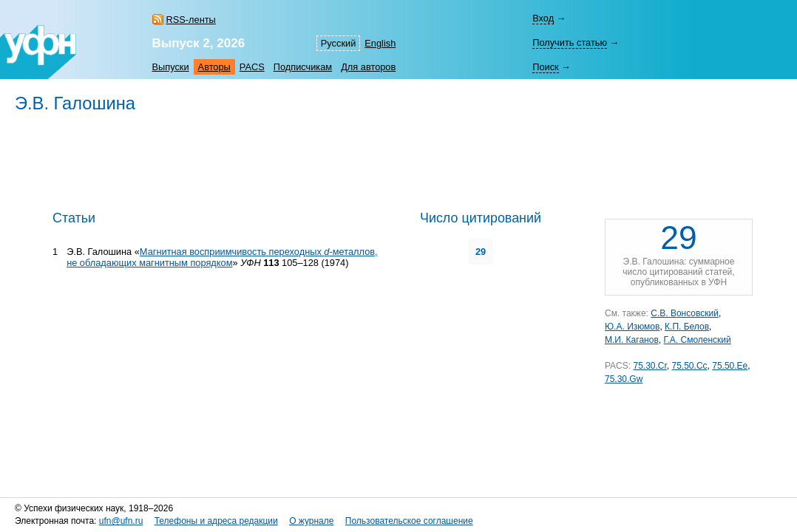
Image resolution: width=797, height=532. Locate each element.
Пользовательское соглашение (409, 521)
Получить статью (570, 42)
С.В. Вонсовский (685, 313)
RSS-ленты (191, 20)
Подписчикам (303, 67)
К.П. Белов (687, 327)
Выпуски (171, 67)
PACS (252, 67)
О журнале (311, 521)
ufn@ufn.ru (121, 521)
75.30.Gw (624, 379)
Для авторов (368, 67)
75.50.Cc (690, 366)
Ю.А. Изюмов (632, 327)
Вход (543, 18)
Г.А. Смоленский (697, 340)
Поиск (545, 67)
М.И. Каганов (632, 340)
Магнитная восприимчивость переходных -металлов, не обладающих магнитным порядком (222, 257)
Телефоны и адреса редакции (216, 521)
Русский (338, 43)
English (380, 43)
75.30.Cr (650, 366)
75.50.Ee (730, 366)
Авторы (214, 67)
